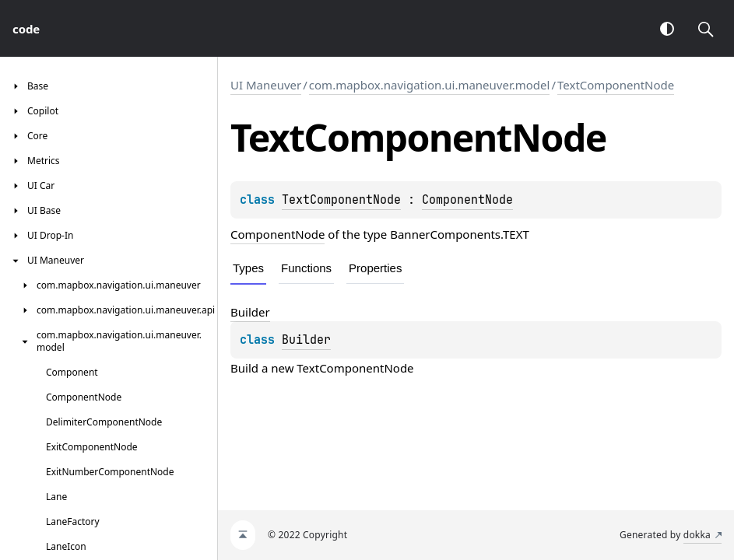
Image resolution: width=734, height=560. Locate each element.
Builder (306, 340)
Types (248, 268)
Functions (306, 268)
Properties (375, 268)
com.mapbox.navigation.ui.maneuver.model (430, 85)
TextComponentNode (616, 85)
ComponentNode (467, 200)
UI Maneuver (266, 85)
